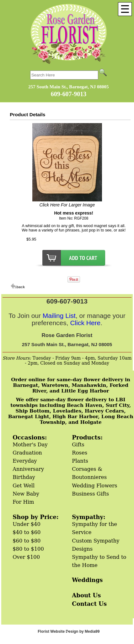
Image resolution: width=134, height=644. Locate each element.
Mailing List (59, 316)
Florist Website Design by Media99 (69, 631)
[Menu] (125, 9)
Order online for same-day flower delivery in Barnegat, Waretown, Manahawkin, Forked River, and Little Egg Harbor (71, 385)
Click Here (85, 323)
